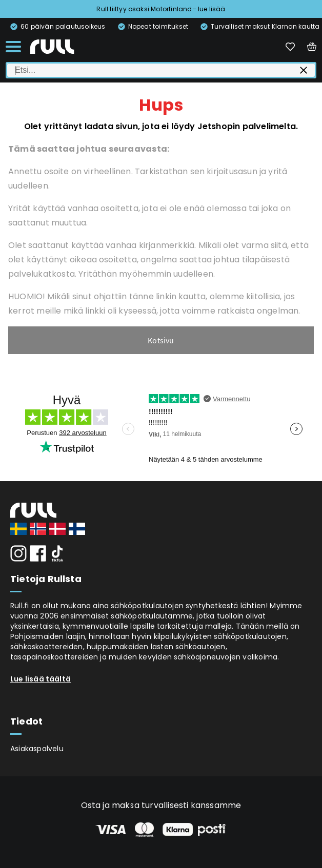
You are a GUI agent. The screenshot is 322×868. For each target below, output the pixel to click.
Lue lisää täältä (41, 679)
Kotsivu (161, 340)
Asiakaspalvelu (37, 749)
